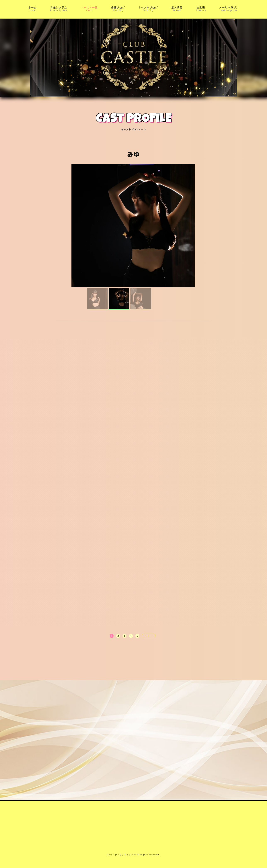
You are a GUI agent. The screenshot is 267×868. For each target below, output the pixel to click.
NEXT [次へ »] (148, 636)
